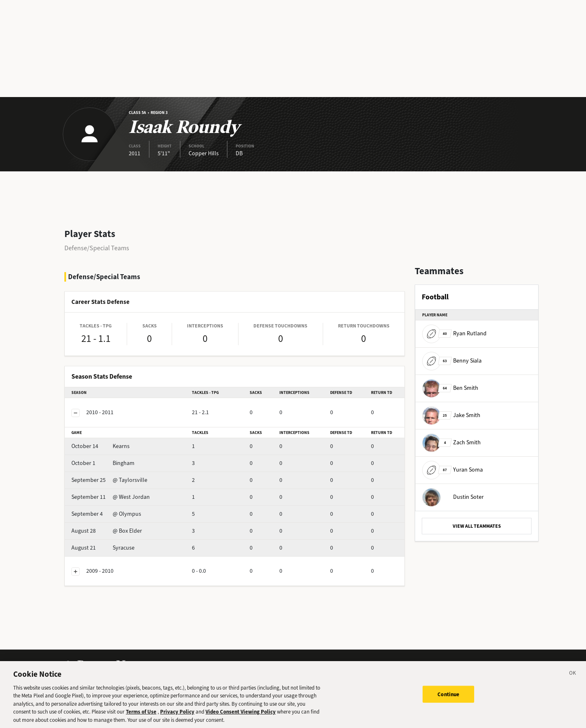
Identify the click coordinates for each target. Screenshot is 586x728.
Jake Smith (451, 415)
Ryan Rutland (454, 333)
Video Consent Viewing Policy (241, 718)
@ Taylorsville (109, 480)
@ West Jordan (111, 497)
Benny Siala (452, 361)
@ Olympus (106, 514)
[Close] (573, 681)
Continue (448, 700)
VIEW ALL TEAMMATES (477, 526)
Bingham (103, 463)
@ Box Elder (107, 531)
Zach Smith (451, 442)
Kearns (100, 446)
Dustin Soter (453, 497)
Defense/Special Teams (97, 248)
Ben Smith (450, 388)
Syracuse (103, 548)
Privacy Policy (177, 718)
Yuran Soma (452, 470)
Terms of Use (141, 718)
